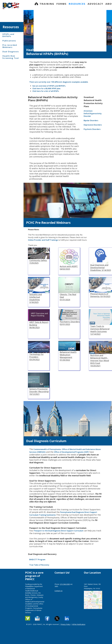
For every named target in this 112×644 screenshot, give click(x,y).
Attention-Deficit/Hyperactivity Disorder (93, 114)
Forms (61, 4)
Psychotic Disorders (92, 129)
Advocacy (95, 4)
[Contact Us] (47, 618)
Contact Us (59, 591)
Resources (77, 4)
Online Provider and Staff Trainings (43, 240)
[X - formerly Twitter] (57, 618)
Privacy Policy (66, 624)
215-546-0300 (65, 584)
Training (47, 4)
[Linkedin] (67, 618)
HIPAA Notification (79, 624)
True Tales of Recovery (39, 565)
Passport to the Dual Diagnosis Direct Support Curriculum (59, 531)
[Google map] (93, 599)
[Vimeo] (28, 618)
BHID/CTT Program (37, 560)
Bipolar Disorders (91, 120)
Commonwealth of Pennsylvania (47, 449)
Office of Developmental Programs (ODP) (71, 452)
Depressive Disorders (93, 125)
